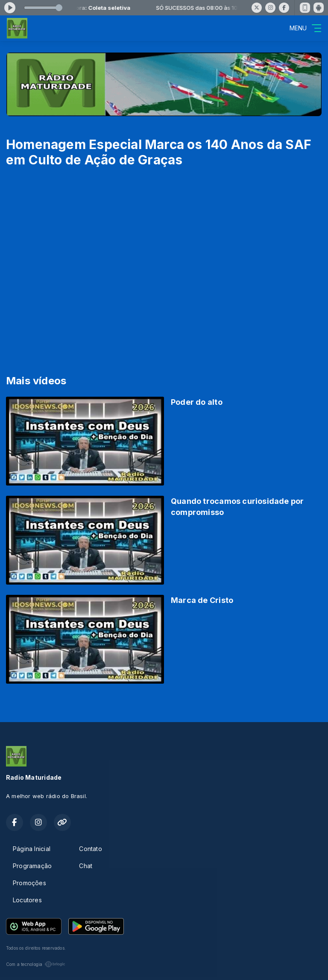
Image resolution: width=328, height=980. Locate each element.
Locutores (27, 900)
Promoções (29, 883)
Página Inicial (32, 849)
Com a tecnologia (36, 964)
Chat (86, 866)
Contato (90, 849)
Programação (32, 866)
